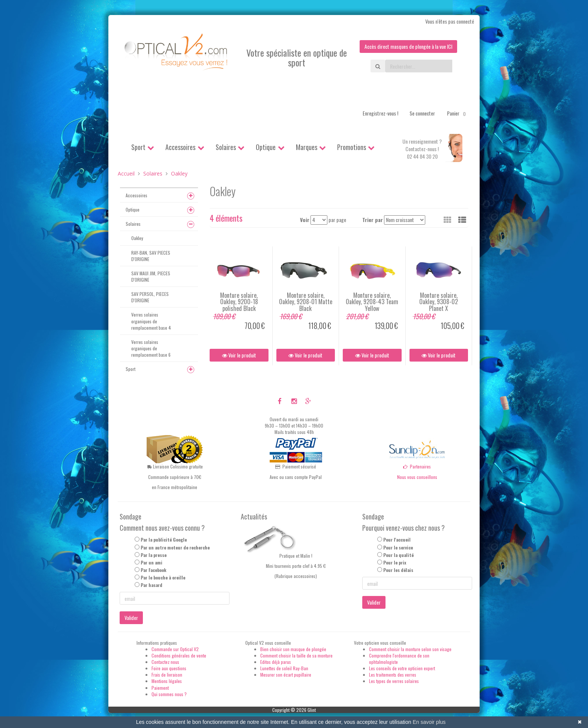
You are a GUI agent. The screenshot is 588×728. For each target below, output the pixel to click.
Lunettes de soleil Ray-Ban (284, 668)
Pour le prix (395, 562)
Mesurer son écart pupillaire (286, 675)
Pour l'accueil (397, 540)
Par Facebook (154, 570)
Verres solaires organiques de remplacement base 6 (151, 348)
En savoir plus (429, 722)
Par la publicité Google (164, 540)
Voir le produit (239, 355)
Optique (266, 147)
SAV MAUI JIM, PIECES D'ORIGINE (151, 276)
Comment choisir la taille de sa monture (296, 655)
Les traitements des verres (393, 675)
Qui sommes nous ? (169, 694)
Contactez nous (165, 662)
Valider (131, 618)
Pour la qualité (398, 555)
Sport (138, 147)
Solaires (226, 147)
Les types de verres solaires (394, 681)
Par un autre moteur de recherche (175, 547)
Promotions (352, 147)
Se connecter (422, 113)
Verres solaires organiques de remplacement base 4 (151, 321)
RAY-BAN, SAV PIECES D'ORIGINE (151, 256)
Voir (305, 220)
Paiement (160, 688)
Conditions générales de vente (179, 655)
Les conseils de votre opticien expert (402, 668)
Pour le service (398, 547)
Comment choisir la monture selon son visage (410, 649)
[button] (462, 219)
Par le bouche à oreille (163, 577)
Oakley (137, 238)
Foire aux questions (169, 668)
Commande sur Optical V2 (175, 649)
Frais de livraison (167, 675)
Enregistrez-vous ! (380, 113)
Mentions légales (167, 681)
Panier (458, 113)
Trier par (373, 220)
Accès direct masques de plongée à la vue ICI (408, 46)
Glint (312, 710)
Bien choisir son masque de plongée (293, 649)
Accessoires (180, 147)
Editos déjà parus (276, 662)
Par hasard (151, 585)
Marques (307, 147)
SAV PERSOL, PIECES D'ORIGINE (150, 297)
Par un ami (151, 562)
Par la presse (154, 555)
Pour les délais (398, 570)
